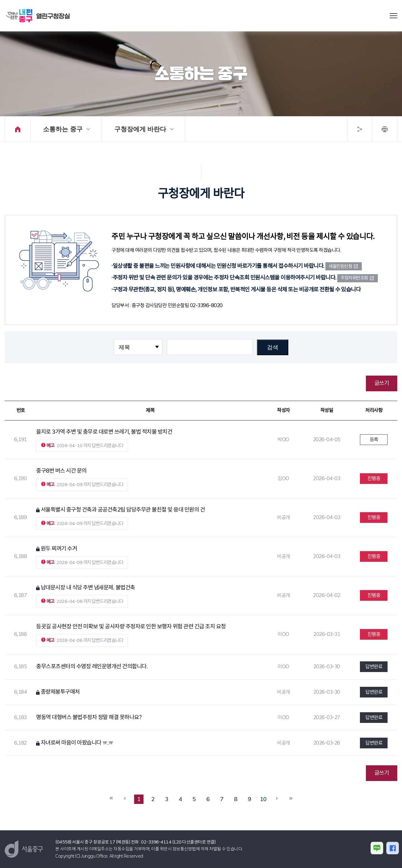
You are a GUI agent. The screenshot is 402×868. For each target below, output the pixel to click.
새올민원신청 (340, 266)
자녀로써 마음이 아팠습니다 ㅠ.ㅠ (77, 743)
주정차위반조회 (354, 278)
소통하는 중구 (63, 129)
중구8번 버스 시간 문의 (61, 471)
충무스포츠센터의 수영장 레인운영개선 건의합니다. (92, 666)
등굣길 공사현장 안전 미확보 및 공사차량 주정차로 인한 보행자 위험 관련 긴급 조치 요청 (131, 627)
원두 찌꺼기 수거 (59, 549)
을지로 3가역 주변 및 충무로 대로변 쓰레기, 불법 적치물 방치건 (104, 432)
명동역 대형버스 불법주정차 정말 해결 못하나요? (89, 717)
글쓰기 (382, 383)
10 (263, 799)
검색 (273, 347)
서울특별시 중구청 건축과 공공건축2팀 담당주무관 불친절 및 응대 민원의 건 (123, 510)
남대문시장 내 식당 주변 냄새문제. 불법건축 (88, 588)
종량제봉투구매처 (60, 692)
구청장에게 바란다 (140, 129)
